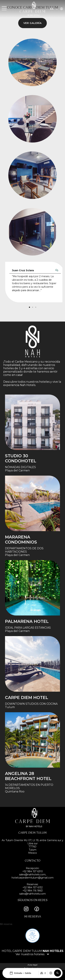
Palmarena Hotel (27, 621)
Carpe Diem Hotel (27, 697)
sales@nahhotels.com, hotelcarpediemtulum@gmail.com (33, 876)
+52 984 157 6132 (33, 887)
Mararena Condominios (21, 540)
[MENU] (4, 8)
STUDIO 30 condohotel (21, 458)
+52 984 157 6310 (33, 871)
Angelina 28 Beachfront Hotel (28, 776)
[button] (58, 973)
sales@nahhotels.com (32, 894)
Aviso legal (32, 965)
